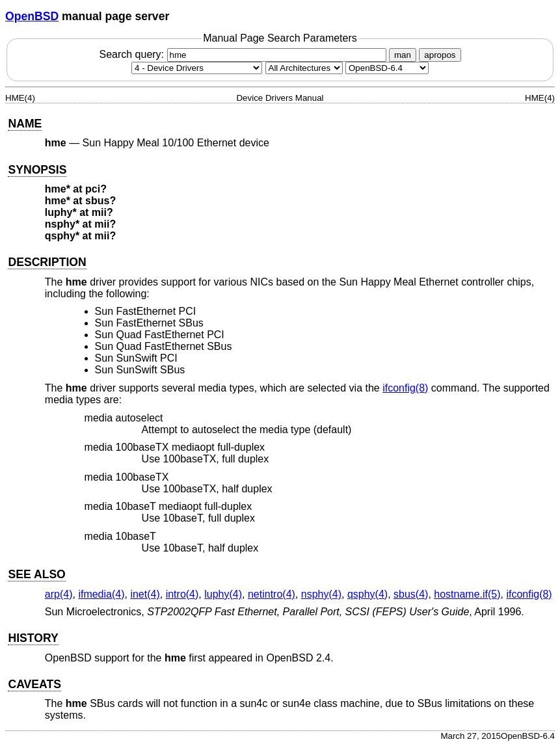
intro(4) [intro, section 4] (182, 594)
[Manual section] (197, 68)
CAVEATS (34, 684)
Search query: (244, 54)
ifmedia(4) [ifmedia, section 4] (101, 594)
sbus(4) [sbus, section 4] (411, 594)
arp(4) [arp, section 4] (59, 594)
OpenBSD (32, 16)
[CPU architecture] (304, 68)
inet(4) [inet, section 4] (145, 594)
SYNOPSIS (37, 170)
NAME (25, 124)
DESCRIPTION (47, 262)
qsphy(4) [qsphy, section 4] (367, 594)
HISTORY (33, 638)
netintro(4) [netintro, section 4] (272, 594)
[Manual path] (387, 68)
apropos (440, 55)
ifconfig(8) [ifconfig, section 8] (405, 388)
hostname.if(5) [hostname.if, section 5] (467, 594)
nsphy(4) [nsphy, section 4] (321, 594)
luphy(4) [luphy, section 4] (223, 594)
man (403, 55)
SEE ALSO (36, 574)
